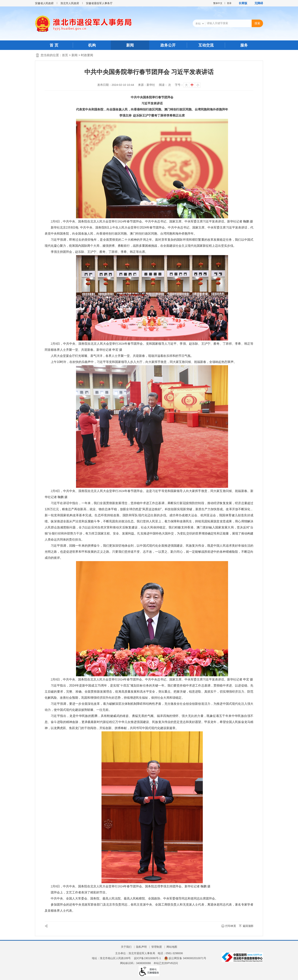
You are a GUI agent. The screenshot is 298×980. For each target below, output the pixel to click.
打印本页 (231, 926)
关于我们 (126, 947)
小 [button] (198, 85)
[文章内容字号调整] (188, 85)
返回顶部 (248, 926)
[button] (241, 3)
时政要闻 (87, 55)
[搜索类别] (200, 24)
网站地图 (172, 947)
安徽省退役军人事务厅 (99, 3)
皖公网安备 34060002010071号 (185, 958)
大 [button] (186, 85)
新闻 (130, 45)
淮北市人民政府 (70, 3)
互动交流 (206, 45)
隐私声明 (141, 947)
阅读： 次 (165, 85)
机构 (92, 45)
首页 (65, 55)
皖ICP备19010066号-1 (147, 958)
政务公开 (168, 45)
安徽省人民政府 (44, 3)
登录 (229, 3)
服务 (244, 45)
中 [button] (192, 85)
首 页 (54, 45)
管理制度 (157, 947)
